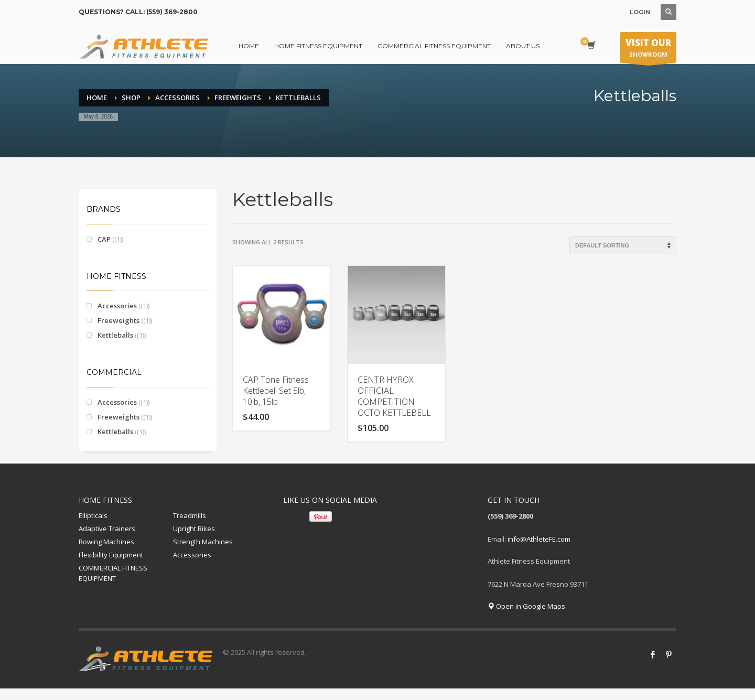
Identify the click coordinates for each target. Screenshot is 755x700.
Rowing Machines (106, 542)
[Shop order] (623, 245)
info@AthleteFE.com (539, 539)
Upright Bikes (194, 529)
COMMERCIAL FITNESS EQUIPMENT (113, 573)
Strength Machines (203, 542)
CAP (104, 239)
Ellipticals (93, 515)
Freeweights (118, 320)
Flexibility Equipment (111, 555)
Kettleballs (115, 335)
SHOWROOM (648, 50)
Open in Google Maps (526, 606)
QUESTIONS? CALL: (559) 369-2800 (138, 12)
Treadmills (190, 515)
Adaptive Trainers (107, 529)
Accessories (117, 306)
